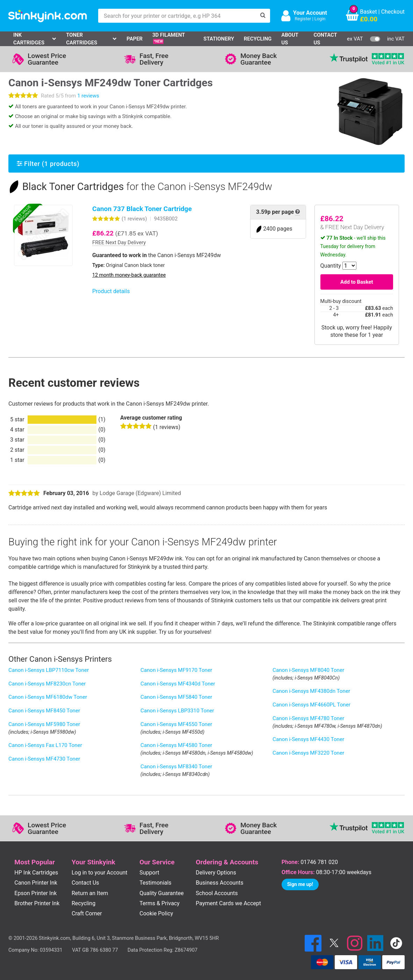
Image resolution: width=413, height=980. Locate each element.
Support (149, 873)
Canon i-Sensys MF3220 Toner (308, 753)
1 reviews (88, 96)
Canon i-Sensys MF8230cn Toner (47, 684)
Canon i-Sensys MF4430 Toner (308, 739)
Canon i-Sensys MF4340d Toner (178, 684)
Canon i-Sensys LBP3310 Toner (177, 711)
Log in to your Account (100, 873)
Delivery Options (216, 873)
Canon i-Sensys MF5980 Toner (44, 724)
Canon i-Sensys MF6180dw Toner (48, 697)
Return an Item (90, 893)
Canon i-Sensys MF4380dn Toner (311, 691)
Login (320, 19)
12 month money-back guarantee (129, 275)
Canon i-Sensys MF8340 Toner (176, 767)
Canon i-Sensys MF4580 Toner (176, 745)
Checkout (393, 12)
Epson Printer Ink (35, 893)
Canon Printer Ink (36, 883)
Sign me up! (300, 884)
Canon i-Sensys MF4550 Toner (176, 724)
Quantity (331, 266)
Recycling (258, 39)
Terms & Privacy (160, 903)
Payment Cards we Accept (228, 903)
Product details (111, 291)
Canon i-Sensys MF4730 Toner (44, 759)
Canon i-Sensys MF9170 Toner (176, 670)
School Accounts (217, 893)
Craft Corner (87, 913)
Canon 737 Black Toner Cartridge (142, 209)
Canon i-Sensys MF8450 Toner (44, 711)
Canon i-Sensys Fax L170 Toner (45, 745)
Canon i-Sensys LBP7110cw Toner (49, 670)
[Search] (263, 16)
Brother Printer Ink (37, 903)
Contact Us (325, 39)
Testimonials (155, 883)
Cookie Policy (156, 913)
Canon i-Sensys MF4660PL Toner (311, 705)
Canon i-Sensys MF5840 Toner (176, 697)
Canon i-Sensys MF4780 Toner (308, 718)
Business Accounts (219, 883)
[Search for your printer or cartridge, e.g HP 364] (177, 16)
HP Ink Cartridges (36, 873)
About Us (290, 39)
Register (303, 19)
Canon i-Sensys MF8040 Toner (308, 670)
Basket (368, 12)
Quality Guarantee (161, 893)
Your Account (310, 13)
